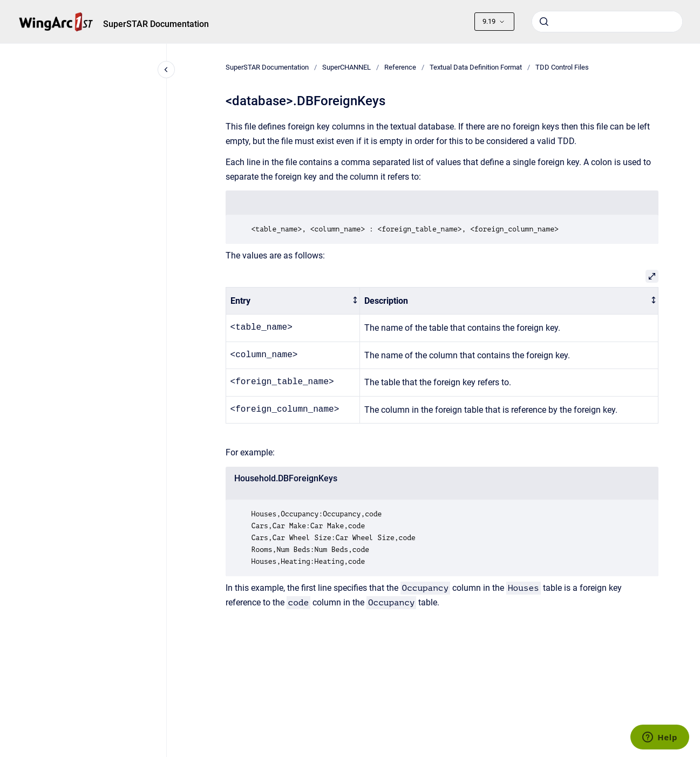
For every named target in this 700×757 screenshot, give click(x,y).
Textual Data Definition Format (476, 67)
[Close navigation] (166, 70)
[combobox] (607, 22)
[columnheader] (293, 301)
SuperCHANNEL (346, 67)
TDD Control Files (562, 67)
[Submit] (544, 22)
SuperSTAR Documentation (156, 24)
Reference (400, 67)
